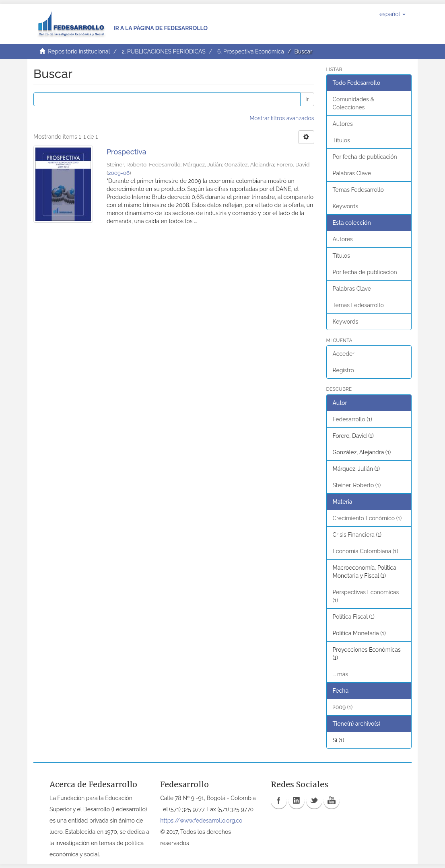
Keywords (346, 206)
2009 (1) (343, 707)
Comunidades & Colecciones (353, 103)
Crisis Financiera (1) (357, 535)
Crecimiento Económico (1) (367, 518)
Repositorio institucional (79, 51)
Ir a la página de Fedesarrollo (161, 28)
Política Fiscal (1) (354, 617)
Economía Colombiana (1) (366, 551)
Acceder (344, 354)
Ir (307, 99)
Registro (343, 370)
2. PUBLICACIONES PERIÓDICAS (163, 51)
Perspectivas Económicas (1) (366, 596)
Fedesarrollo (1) (352, 419)
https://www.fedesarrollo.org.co (201, 821)
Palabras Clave (352, 173)
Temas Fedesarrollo (358, 190)
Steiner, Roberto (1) (357, 485)
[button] (392, 14)
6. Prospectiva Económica (251, 51)
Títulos (341, 140)
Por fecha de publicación (365, 157)
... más (341, 674)
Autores (343, 124)
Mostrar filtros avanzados (282, 118)
